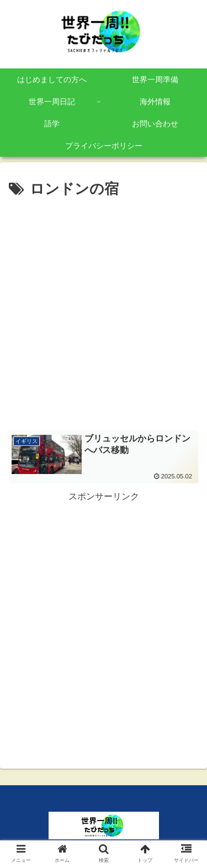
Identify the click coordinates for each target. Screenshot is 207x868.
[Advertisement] (104, 311)
